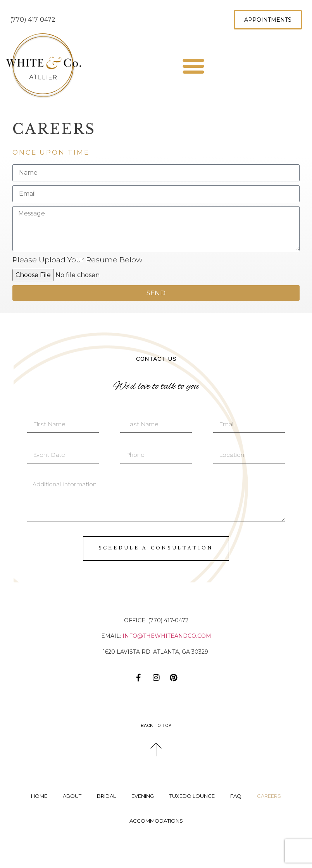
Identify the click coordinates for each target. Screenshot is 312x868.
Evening (143, 796)
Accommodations (156, 821)
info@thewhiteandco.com (167, 636)
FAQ (236, 796)
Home (39, 796)
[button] (193, 66)
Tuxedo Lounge (192, 796)
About (72, 796)
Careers (269, 796)
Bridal (106, 796)
